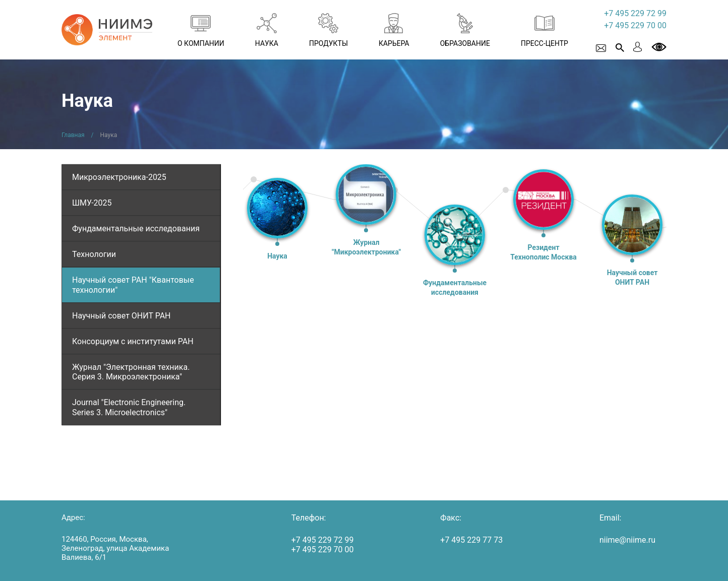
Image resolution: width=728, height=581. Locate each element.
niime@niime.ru (627, 540)
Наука (277, 256)
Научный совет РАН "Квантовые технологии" (133, 285)
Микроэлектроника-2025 (119, 177)
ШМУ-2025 (92, 203)
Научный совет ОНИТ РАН (122, 316)
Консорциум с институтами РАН (133, 341)
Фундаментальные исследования (136, 229)
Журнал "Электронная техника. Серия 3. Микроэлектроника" (131, 372)
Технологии (94, 254)
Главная (73, 135)
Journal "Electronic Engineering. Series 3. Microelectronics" (129, 407)
